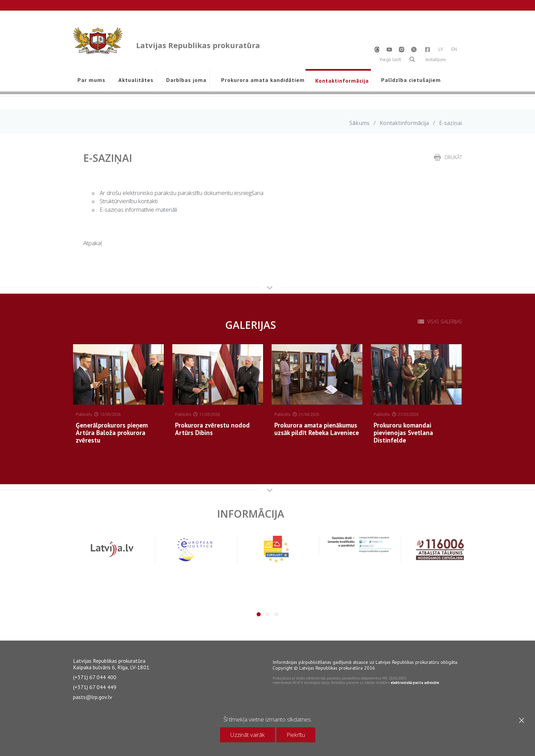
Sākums (359, 123)
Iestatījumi (436, 59)
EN (454, 49)
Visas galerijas (445, 322)
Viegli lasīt (390, 59)
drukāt (453, 157)
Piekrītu (296, 735)
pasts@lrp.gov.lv (93, 697)
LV (441, 49)
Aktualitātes (136, 80)
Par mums (91, 80)
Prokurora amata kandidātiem (262, 80)
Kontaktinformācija (342, 81)
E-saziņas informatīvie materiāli (138, 209)
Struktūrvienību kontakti (129, 201)
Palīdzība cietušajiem (411, 80)
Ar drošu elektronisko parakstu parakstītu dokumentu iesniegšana (182, 193)
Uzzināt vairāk (248, 735)
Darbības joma (186, 80)
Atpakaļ (93, 243)
